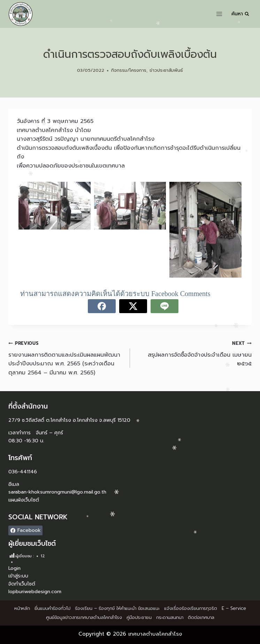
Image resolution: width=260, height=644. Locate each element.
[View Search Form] (240, 14)
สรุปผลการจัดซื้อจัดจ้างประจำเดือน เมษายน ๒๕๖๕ (194, 353)
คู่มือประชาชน (139, 617)
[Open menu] (219, 14)
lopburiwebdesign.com (35, 592)
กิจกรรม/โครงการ (129, 70)
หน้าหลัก (22, 608)
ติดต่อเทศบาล (201, 617)
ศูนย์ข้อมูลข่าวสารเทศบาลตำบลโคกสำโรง (84, 617)
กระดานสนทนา (170, 617)
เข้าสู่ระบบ (18, 576)
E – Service (234, 608)
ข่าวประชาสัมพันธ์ (166, 70)
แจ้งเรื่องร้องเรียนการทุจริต (191, 608)
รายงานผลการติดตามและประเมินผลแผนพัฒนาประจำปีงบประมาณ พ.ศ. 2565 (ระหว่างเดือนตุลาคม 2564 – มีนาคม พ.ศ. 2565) (66, 358)
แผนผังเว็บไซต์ (24, 500)
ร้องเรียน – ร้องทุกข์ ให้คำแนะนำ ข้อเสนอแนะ (117, 608)
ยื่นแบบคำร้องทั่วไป (52, 608)
